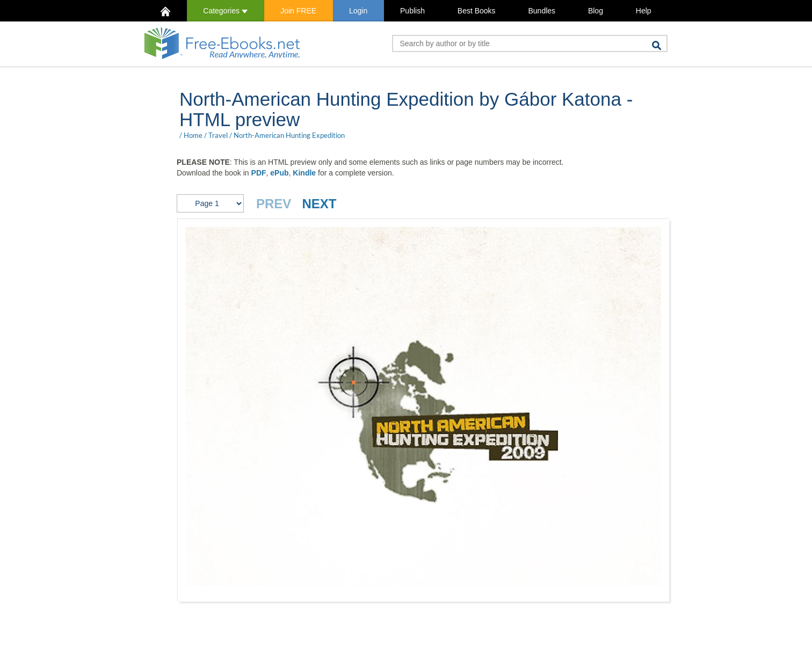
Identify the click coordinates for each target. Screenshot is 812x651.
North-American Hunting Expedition (289, 135)
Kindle (304, 173)
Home (193, 135)
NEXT (319, 204)
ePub (279, 173)
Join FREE (298, 11)
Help (644, 11)
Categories (225, 11)
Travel (218, 135)
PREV (274, 204)
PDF (259, 173)
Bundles (542, 11)
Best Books (477, 11)
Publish (412, 11)
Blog (596, 11)
